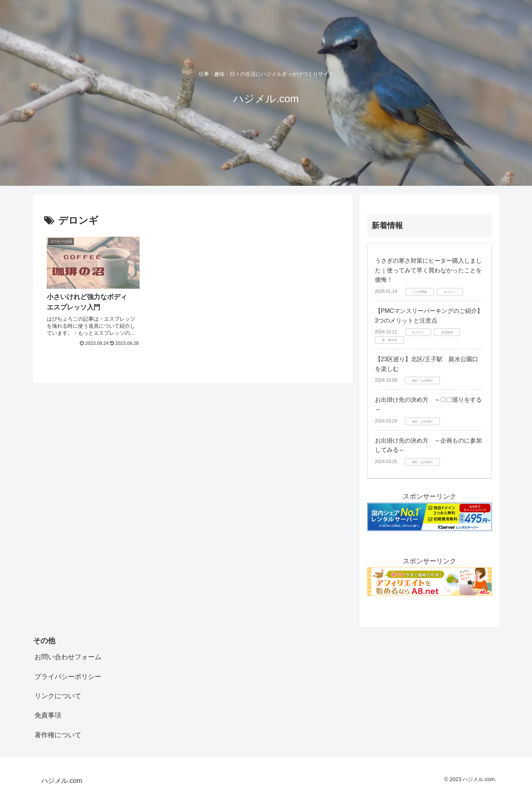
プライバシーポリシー (68, 677)
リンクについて (58, 696)
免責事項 (48, 715)
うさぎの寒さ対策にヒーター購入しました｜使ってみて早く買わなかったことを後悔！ (428, 270)
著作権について (58, 735)
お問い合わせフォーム (68, 657)
